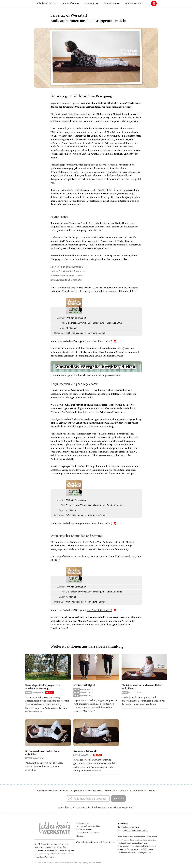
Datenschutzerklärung (128, 827)
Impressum (123, 824)
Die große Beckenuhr (86, 751)
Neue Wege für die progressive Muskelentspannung (43, 687)
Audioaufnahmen (71, 3)
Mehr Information (133, 3)
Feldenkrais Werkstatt (46, 3)
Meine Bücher (91, 3)
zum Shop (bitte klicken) (99, 341)
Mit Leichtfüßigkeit (85, 685)
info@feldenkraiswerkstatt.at (135, 831)
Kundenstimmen (111, 3)
